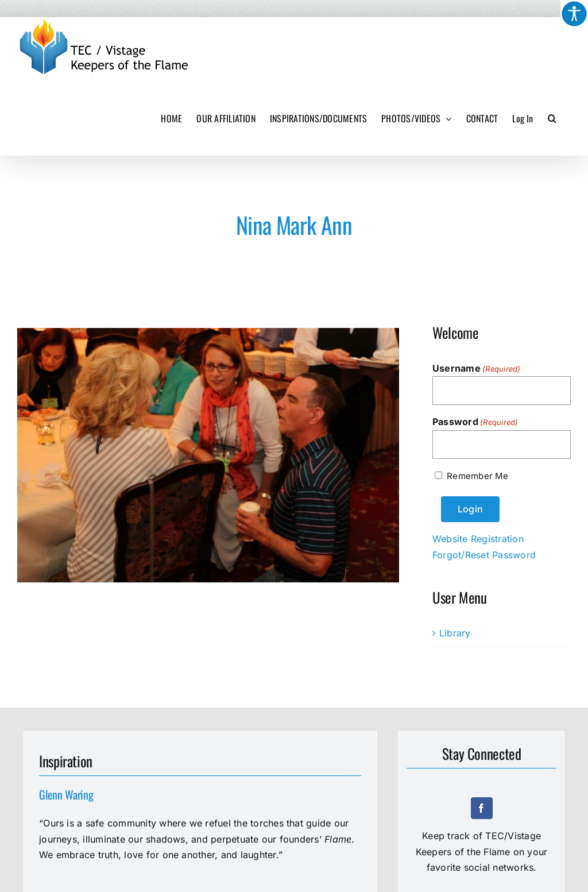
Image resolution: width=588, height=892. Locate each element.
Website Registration (478, 539)
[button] (552, 118)
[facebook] (482, 808)
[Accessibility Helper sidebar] (574, 14)
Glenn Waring (66, 794)
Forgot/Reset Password (484, 555)
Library (455, 633)
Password (475, 422)
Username (477, 369)
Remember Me (477, 476)
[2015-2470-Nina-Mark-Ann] (208, 455)
